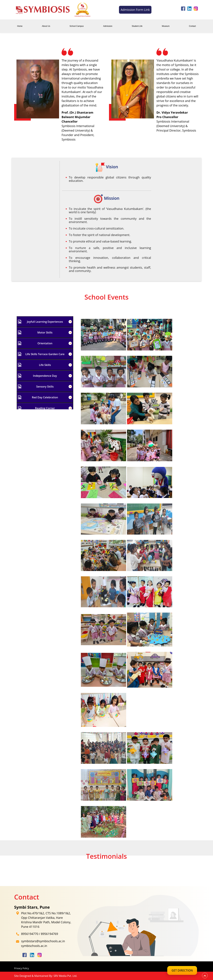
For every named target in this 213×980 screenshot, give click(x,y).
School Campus (77, 26)
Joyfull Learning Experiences (45, 322)
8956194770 (30, 934)
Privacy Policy (22, 968)
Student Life (137, 26)
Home (20, 26)
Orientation (45, 343)
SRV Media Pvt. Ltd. (65, 976)
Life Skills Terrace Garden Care (45, 354)
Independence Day (45, 376)
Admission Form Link (135, 10)
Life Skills (45, 365)
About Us (46, 26)
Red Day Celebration (45, 397)
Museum (166, 26)
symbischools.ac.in (34, 946)
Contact (192, 26)
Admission (108, 26)
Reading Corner (45, 408)
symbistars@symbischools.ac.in (43, 941)
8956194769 (50, 934)
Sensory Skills (45, 386)
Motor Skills (45, 332)
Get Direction (180, 971)
